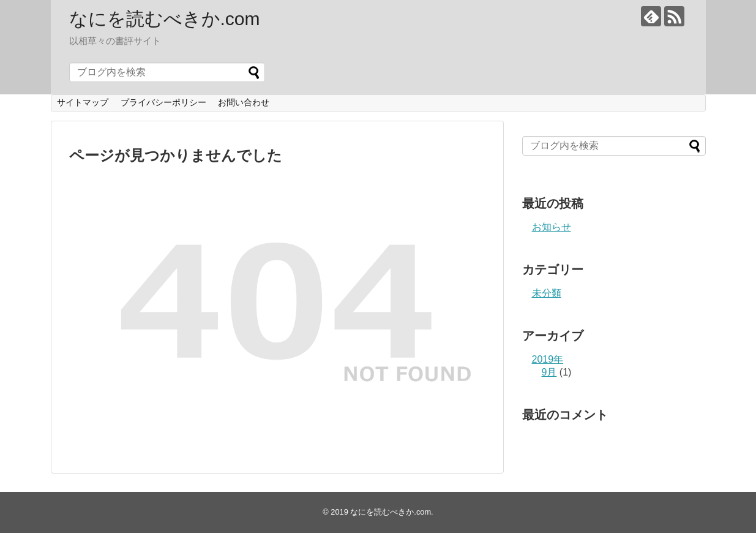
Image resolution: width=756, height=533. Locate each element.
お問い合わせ (244, 102)
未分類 (547, 293)
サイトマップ (83, 102)
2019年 (548, 359)
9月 (549, 372)
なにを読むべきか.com (165, 19)
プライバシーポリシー (163, 102)
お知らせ (552, 227)
